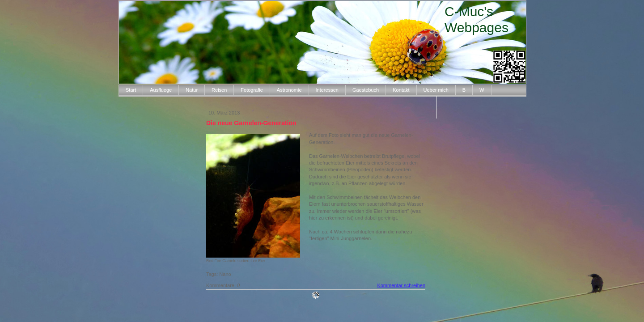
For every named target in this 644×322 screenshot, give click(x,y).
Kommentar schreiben (401, 285)
